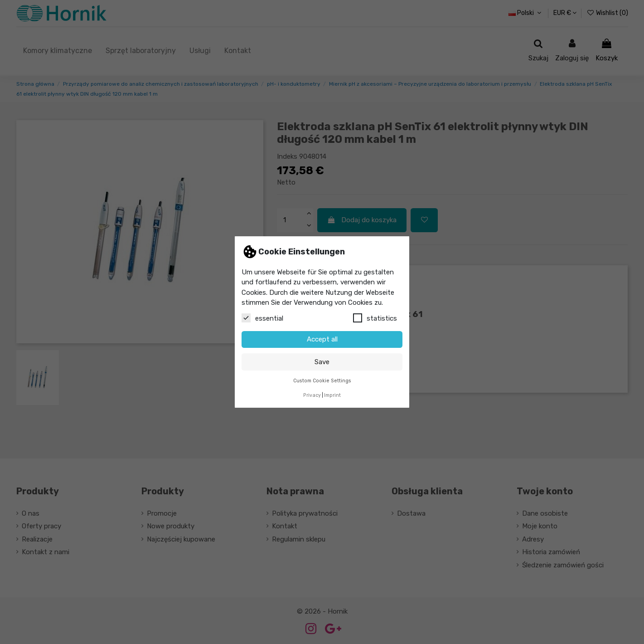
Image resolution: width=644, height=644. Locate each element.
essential (262, 318)
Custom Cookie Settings (322, 381)
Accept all (322, 339)
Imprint (332, 395)
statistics (375, 318)
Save (322, 362)
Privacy (312, 395)
